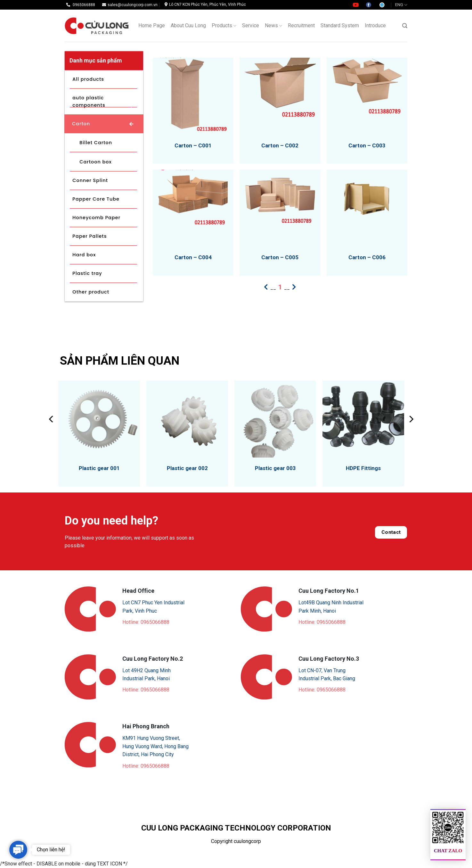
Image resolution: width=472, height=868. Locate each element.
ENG (401, 5)
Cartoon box (95, 162)
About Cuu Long (188, 25)
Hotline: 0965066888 (146, 622)
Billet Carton (96, 143)
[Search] (405, 26)
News (273, 26)
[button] (18, 850)
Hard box (84, 255)
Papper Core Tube (96, 199)
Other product (91, 292)
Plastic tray (87, 273)
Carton (81, 124)
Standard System (340, 25)
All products (88, 79)
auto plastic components (89, 101)
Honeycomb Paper (96, 218)
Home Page (152, 25)
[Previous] (52, 419)
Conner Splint (90, 180)
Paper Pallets (90, 236)
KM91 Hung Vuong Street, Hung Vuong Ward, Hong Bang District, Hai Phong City (155, 746)
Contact (391, 532)
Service (251, 25)
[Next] (411, 419)
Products (224, 26)
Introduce (375, 25)
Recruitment (301, 25)
